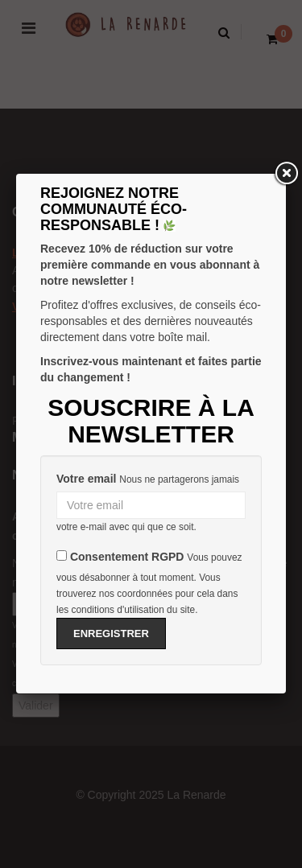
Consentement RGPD (127, 557)
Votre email (86, 479)
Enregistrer (111, 634)
